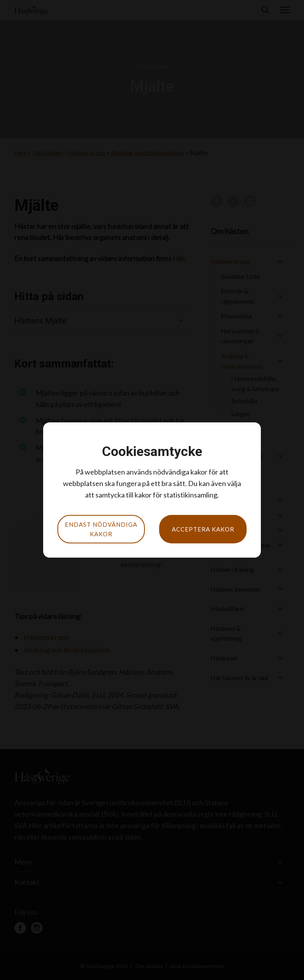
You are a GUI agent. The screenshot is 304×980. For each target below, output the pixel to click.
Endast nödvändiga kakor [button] (101, 529)
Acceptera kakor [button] (203, 529)
